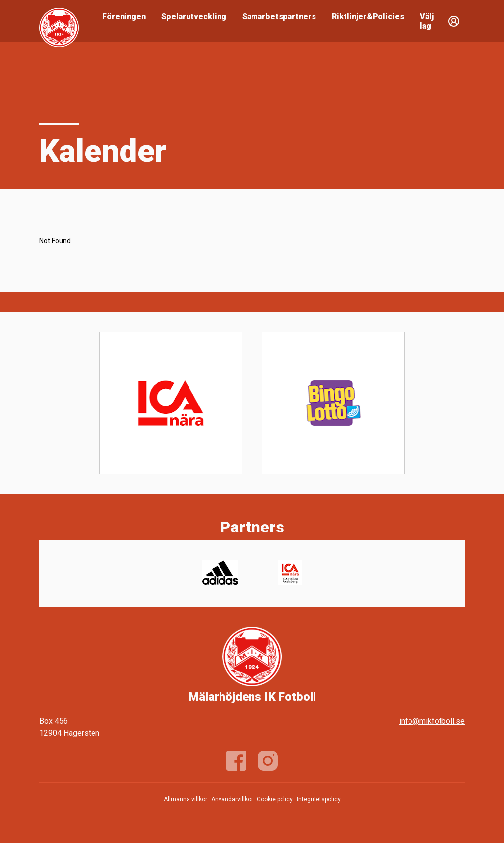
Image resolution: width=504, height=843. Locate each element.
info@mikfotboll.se (432, 721)
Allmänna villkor (186, 799)
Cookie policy (275, 799)
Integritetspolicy (319, 799)
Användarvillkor (232, 799)
